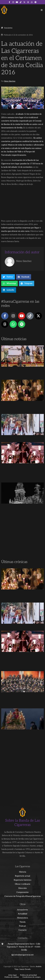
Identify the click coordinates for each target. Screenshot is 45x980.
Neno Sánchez (10, 81)
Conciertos (8, 28)
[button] (42, 10)
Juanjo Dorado (25, 969)
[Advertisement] (22, 535)
